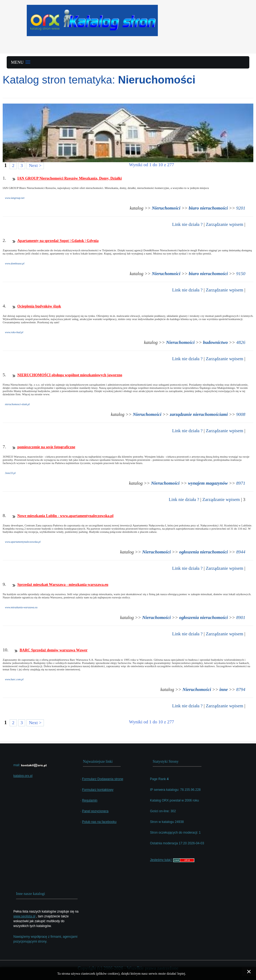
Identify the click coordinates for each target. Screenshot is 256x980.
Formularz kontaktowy (98, 790)
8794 (241, 690)
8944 (241, 552)
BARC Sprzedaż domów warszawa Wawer (54, 650)
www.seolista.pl (24, 916)
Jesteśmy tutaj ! (161, 860)
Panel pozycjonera (95, 811)
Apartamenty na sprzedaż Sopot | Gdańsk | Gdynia (58, 241)
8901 (241, 618)
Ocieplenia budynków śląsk (39, 306)
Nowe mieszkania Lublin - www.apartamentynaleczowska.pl (65, 516)
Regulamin (90, 800)
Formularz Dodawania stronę (103, 779)
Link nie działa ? (187, 224)
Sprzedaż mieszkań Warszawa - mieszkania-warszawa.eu (63, 585)
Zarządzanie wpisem (224, 224)
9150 (241, 274)
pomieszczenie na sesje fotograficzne (46, 447)
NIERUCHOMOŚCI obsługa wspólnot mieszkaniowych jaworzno (70, 375)
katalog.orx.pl (23, 776)
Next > (35, 166)
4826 (241, 342)
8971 (241, 483)
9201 (241, 208)
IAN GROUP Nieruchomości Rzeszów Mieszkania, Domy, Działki (70, 178)
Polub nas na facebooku (99, 822)
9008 (241, 414)
